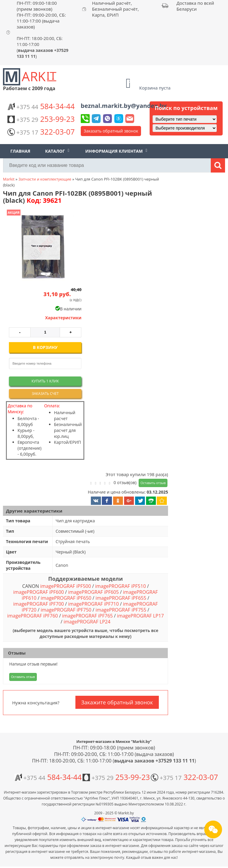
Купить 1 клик (45, 381)
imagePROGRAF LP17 (140, 616)
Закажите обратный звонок (117, 702)
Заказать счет (45, 394)
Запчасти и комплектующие (45, 179)
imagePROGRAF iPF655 (121, 598)
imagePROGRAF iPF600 (38, 592)
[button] (42, 247)
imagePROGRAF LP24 (87, 622)
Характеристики (63, 318)
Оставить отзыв (153, 483)
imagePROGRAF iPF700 (38, 604)
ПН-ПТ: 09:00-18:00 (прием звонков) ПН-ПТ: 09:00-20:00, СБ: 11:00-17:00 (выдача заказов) (41, 15)
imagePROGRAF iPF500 (66, 586)
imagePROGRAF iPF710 (93, 604)
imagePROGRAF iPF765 (87, 616)
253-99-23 (41, 119)
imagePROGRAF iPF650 (66, 598)
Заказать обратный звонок (111, 131)
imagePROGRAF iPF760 (33, 616)
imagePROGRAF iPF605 (93, 592)
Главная (20, 151)
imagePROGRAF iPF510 (121, 586)
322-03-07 (41, 132)
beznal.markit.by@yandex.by (124, 106)
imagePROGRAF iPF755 (121, 610)
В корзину (45, 347)
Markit (9, 179)
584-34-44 (41, 106)
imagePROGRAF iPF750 (66, 610)
